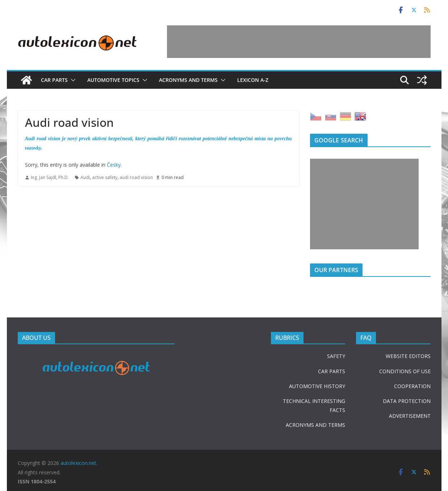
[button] (72, 80)
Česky (114, 165)
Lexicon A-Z (253, 80)
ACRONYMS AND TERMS (315, 425)
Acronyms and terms (188, 80)
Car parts (54, 80)
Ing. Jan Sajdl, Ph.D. (50, 177)
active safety (105, 177)
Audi (85, 177)
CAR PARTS (332, 371)
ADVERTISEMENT (410, 416)
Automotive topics (113, 80)
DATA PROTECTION (407, 401)
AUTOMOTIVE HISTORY (317, 386)
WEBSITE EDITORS (408, 356)
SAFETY (336, 356)
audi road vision (136, 177)
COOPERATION (412, 386)
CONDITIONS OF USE (405, 371)
